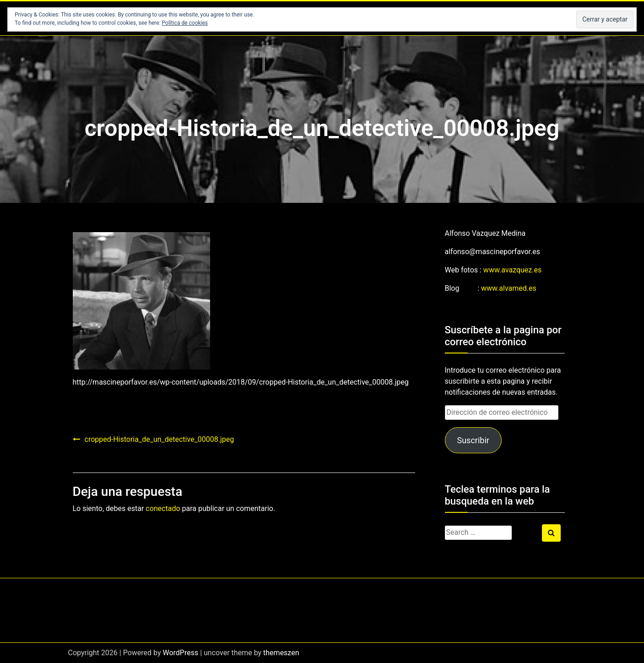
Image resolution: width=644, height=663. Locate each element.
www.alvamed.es (509, 288)
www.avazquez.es (512, 270)
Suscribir (473, 440)
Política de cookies (185, 23)
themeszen (281, 653)
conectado (163, 508)
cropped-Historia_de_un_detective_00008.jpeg (160, 439)
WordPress (180, 653)
